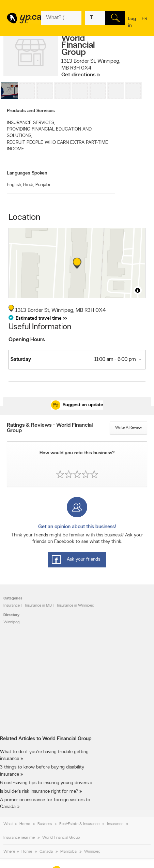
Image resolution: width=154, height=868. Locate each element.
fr (144, 23)
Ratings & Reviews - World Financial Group (50, 428)
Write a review (128, 428)
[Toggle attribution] (138, 290)
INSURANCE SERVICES (31, 123)
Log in (132, 22)
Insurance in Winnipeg (76, 606)
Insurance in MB (38, 606)
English (14, 185)
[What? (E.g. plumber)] (61, 18)
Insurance (12, 606)
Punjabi (43, 185)
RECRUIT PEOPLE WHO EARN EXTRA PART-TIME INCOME (57, 146)
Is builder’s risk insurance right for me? (39, 791)
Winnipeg (12, 622)
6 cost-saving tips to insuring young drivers (44, 783)
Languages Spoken (27, 173)
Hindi (29, 185)
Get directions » (81, 75)
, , (91, 68)
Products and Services (31, 111)
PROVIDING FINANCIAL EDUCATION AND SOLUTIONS (49, 133)
